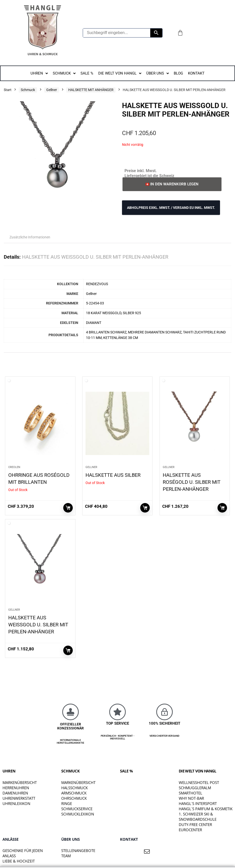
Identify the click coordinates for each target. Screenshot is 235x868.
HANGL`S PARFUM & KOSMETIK (206, 809)
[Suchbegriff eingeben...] (117, 33)
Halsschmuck (74, 788)
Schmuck (28, 90)
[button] (172, 184)
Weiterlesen (68, 508)
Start (8, 90)
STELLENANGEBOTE (78, 850)
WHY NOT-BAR (191, 798)
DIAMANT (94, 323)
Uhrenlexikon (16, 803)
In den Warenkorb (222, 508)
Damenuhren (15, 793)
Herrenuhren (16, 788)
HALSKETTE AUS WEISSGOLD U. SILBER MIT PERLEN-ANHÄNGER (38, 625)
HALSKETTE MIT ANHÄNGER (91, 90)
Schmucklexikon (78, 814)
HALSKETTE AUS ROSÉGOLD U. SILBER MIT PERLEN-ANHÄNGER (192, 482)
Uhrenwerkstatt (19, 798)
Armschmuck (74, 793)
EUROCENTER (190, 830)
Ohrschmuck (74, 798)
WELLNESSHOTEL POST (199, 782)
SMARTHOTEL (190, 793)
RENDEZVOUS (97, 284)
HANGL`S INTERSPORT (198, 803)
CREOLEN (14, 467)
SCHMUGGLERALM (195, 788)
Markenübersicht (20, 782)
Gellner (52, 90)
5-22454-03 (95, 303)
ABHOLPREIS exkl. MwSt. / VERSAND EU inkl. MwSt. (171, 208)
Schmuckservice (77, 809)
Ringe (67, 803)
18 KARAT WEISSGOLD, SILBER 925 (113, 313)
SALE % (126, 771)
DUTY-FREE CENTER (195, 824)
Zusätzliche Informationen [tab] (30, 237)
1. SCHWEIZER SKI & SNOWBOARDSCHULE (198, 817)
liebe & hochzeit (19, 861)
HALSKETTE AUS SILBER (113, 475)
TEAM (66, 856)
